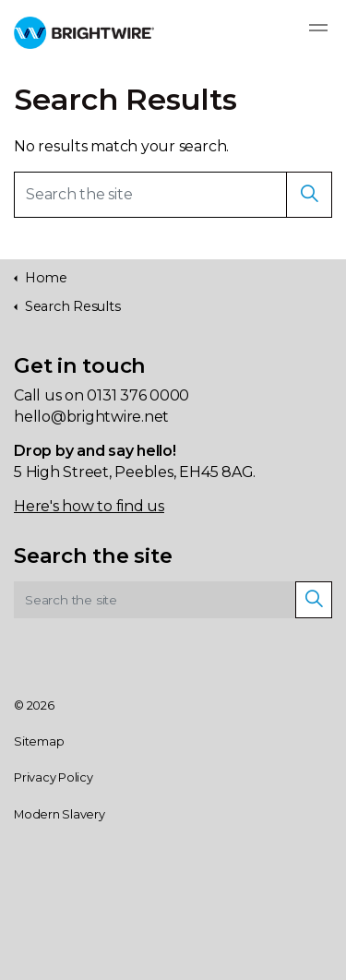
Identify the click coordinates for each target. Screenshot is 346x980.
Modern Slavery (60, 814)
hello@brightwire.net (91, 417)
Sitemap (39, 741)
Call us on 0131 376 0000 (101, 395)
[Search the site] (173, 195)
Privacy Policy (54, 777)
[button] (309, 195)
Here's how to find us (89, 506)
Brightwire (84, 33)
